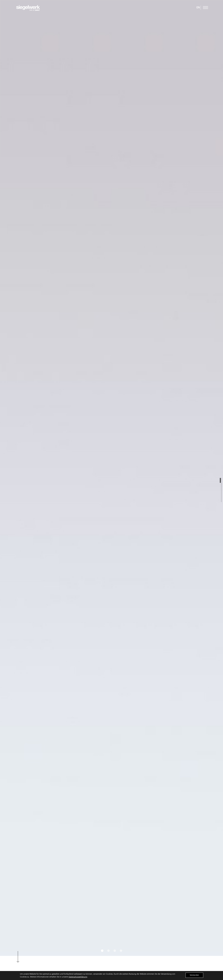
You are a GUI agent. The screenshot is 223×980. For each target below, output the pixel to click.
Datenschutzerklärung (78, 977)
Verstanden (194, 975)
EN (198, 8)
